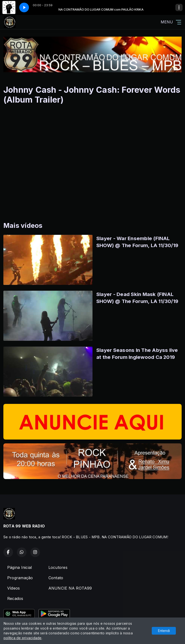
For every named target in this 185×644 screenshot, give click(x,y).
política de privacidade (23, 638)
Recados (15, 598)
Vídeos (13, 588)
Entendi (164, 631)
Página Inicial (20, 567)
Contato (56, 578)
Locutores (58, 567)
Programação (20, 578)
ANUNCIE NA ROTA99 (70, 588)
